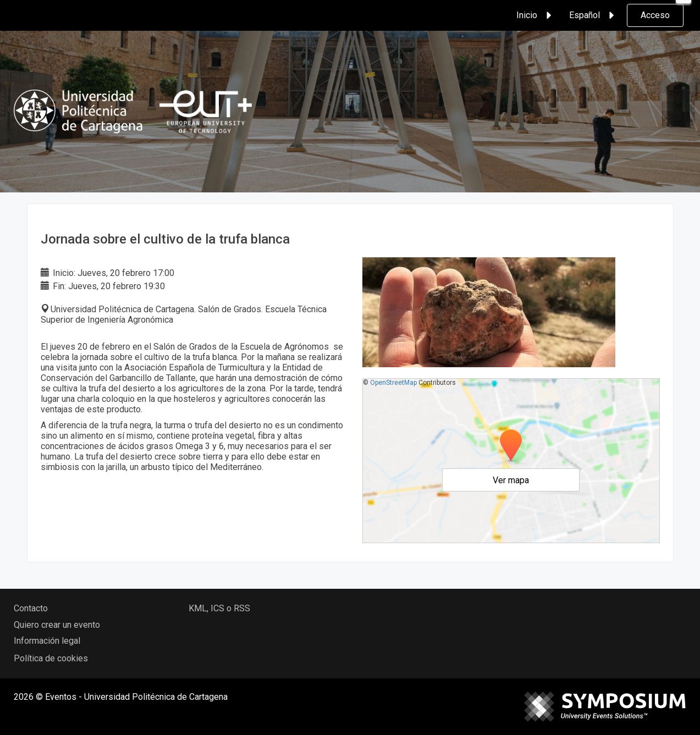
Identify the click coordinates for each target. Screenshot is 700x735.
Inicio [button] (536, 15)
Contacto (31, 608)
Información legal (47, 641)
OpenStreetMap (393, 383)
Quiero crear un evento (57, 625)
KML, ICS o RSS (219, 608)
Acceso (655, 15)
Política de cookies (51, 658)
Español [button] (593, 15)
